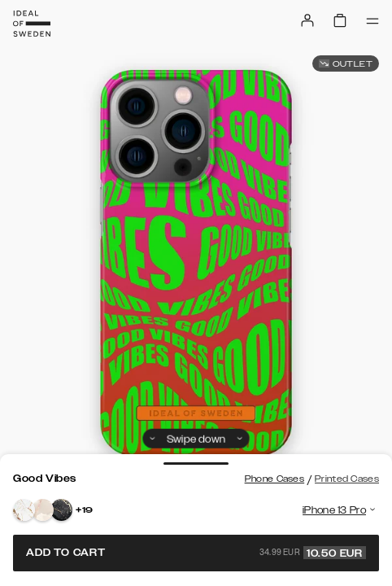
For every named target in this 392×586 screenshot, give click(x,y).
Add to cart (196, 553)
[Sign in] (307, 20)
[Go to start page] (32, 24)
